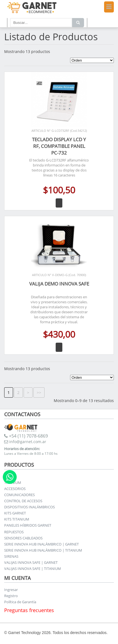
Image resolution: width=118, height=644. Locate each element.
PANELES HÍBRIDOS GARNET (28, 525)
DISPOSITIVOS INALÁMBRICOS (29, 507)
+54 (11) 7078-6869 (26, 436)
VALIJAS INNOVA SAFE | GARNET (31, 562)
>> (39, 392)
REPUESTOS (14, 532)
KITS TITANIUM (17, 519)
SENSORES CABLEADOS (23, 538)
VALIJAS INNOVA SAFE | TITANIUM (33, 569)
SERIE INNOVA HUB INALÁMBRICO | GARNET (41, 544)
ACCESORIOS (15, 489)
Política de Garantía (20, 602)
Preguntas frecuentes (29, 610)
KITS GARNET (15, 513)
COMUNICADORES (19, 495)
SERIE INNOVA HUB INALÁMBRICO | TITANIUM (43, 550)
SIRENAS (11, 556)
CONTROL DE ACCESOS (23, 501)
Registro (11, 596)
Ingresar (11, 590)
